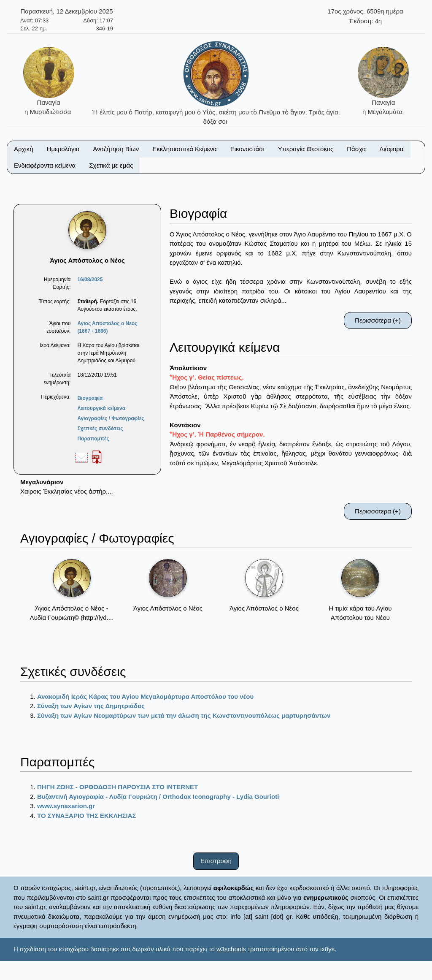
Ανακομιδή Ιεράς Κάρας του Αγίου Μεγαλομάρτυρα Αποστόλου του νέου (145, 696)
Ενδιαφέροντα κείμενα (45, 165)
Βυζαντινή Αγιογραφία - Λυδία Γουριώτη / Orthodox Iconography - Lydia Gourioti (158, 797)
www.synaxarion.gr (66, 806)
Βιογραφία (90, 398)
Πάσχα (356, 149)
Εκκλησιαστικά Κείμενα (184, 149)
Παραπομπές (93, 439)
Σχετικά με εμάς (111, 165)
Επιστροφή (216, 861)
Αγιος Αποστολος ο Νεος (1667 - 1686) (107, 327)
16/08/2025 (90, 280)
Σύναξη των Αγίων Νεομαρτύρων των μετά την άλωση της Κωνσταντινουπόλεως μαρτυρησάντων (184, 715)
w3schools (231, 949)
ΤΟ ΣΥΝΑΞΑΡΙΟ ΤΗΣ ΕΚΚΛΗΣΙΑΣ (87, 816)
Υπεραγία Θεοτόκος (306, 149)
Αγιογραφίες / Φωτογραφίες (111, 418)
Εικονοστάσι (247, 149)
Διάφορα (391, 149)
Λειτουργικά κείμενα (101, 408)
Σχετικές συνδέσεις (100, 429)
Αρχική (24, 149)
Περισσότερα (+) (378, 320)
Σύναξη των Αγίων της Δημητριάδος (91, 706)
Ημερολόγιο (63, 149)
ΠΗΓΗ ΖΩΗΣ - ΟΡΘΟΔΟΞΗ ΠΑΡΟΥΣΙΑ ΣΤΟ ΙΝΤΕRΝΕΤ (117, 787)
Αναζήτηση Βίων (116, 149)
